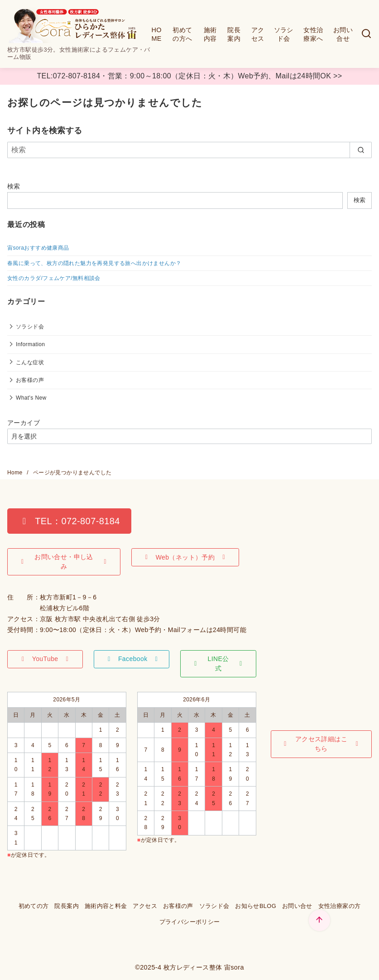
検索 (14, 186)
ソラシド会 (284, 34)
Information (30, 344)
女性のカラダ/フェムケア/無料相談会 (54, 278)
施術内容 (210, 34)
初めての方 (34, 906)
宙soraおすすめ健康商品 (38, 248)
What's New (31, 398)
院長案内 (234, 34)
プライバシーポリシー (190, 922)
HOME (156, 34)
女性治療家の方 (340, 906)
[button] (69, 521)
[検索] (366, 34)
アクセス (258, 34)
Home (16, 473)
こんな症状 (30, 362)
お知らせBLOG (256, 906)
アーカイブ (24, 423)
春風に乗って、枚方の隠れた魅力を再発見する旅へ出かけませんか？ (94, 263)
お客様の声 (30, 380)
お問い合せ (343, 34)
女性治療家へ (313, 34)
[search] (361, 150)
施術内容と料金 (106, 906)
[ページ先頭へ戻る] (319, 920)
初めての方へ (182, 34)
